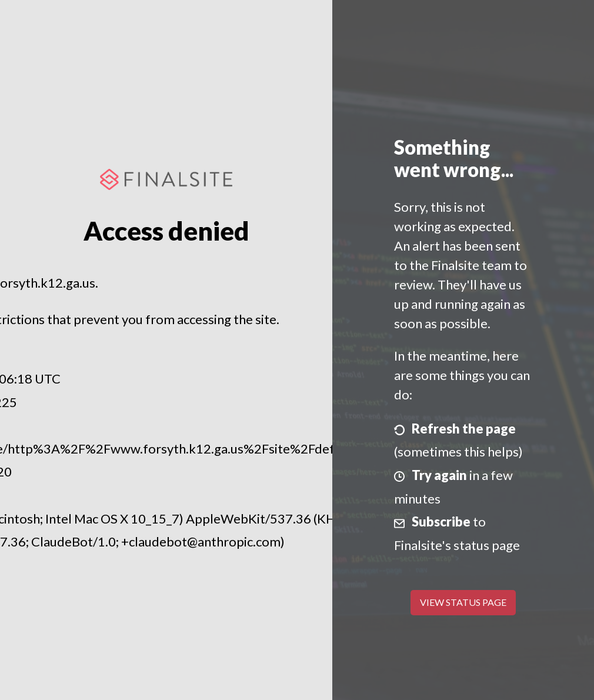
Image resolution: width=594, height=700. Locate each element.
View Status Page (463, 602)
